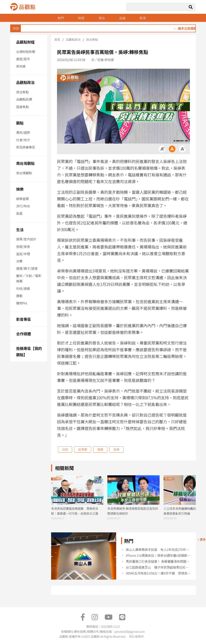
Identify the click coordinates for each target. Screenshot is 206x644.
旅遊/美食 (23, 246)
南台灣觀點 (25, 163)
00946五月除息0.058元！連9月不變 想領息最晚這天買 (158, 573)
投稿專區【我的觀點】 (29, 351)
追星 (19, 213)
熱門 (61, 18)
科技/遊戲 (23, 288)
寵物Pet (22, 303)
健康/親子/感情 (27, 268)
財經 (81, 18)
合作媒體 (23, 334)
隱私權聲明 (136, 636)
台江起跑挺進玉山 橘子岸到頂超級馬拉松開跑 (158, 567)
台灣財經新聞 (26, 52)
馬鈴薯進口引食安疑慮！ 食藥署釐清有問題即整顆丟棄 (158, 561)
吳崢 (116, 449)
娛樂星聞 (22, 199)
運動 (19, 296)
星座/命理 (23, 254)
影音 (143, 18)
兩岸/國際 (23, 133)
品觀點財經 (25, 42)
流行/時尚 (23, 206)
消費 (19, 261)
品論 (122, 18)
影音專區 (23, 319)
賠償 (100, 449)
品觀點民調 (24, 99)
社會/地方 (23, 140)
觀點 (20, 123)
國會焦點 (22, 107)
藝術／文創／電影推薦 (29, 278)
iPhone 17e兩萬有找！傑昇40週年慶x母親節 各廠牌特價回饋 (158, 556)
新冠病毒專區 (26, 147)
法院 (65, 449)
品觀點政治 (25, 82)
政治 (102, 18)
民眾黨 (83, 449)
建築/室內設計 (26, 239)
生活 (20, 229)
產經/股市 (23, 59)
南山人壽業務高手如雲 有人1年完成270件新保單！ (158, 550)
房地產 (21, 66)
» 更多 (202, 539)
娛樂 (20, 189)
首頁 (57, 39)
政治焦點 (22, 92)
